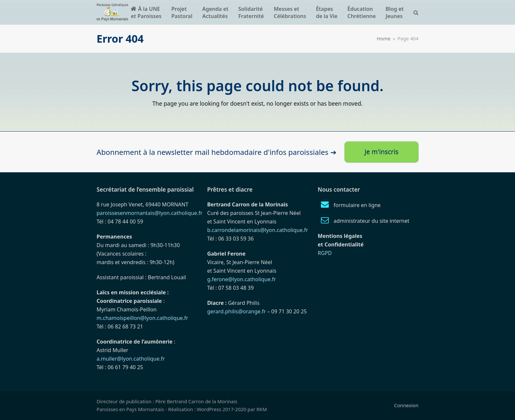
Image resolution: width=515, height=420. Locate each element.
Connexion (406, 405)
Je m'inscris (381, 152)
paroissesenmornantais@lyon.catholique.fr (149, 213)
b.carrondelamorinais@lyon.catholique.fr (258, 230)
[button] (416, 12)
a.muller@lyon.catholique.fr (131, 359)
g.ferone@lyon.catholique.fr (242, 279)
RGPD (325, 253)
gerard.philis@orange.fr (237, 311)
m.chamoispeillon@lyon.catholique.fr (142, 318)
